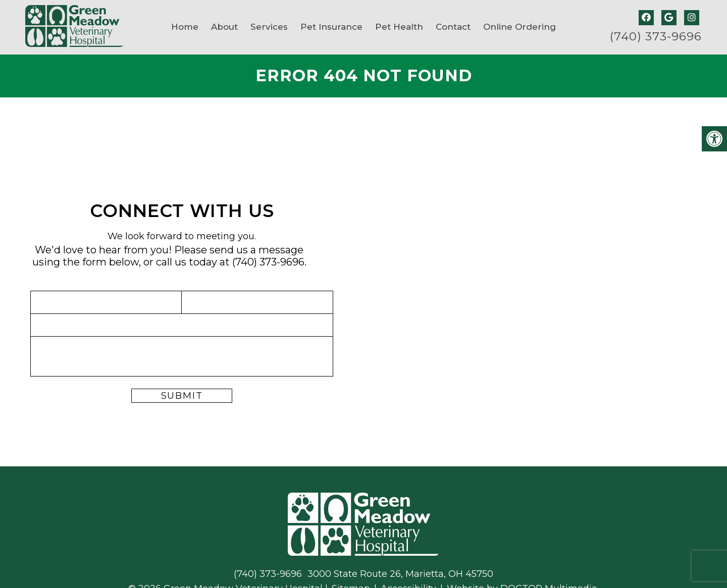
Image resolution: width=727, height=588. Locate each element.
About (224, 27)
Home (185, 27)
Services (269, 27)
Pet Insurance (331, 27)
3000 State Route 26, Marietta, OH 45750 (400, 574)
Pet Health (399, 27)
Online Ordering (520, 27)
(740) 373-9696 (656, 37)
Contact (453, 27)
